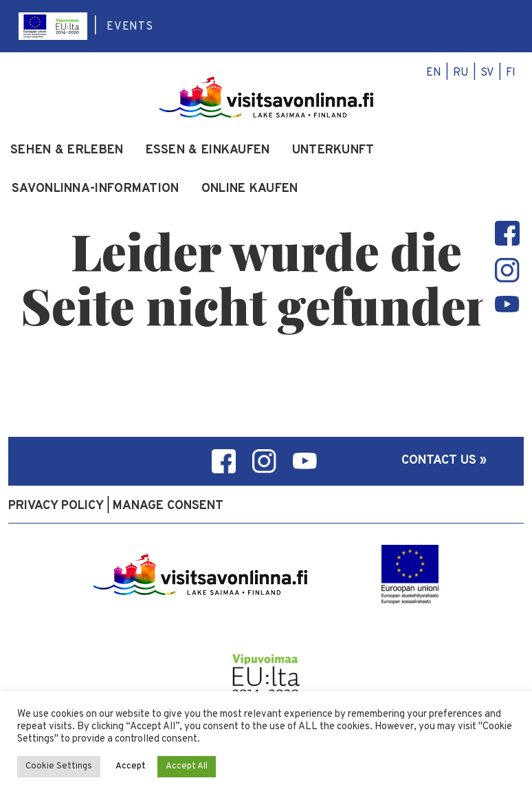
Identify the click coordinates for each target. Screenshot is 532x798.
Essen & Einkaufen (208, 151)
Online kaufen (250, 189)
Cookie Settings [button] (59, 766)
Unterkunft (333, 151)
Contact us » (444, 461)
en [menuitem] (434, 73)
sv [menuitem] (487, 73)
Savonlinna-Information (96, 189)
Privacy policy (56, 506)
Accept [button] (131, 766)
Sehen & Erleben (67, 151)
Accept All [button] (187, 766)
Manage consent (168, 506)
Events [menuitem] (130, 27)
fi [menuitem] (511, 73)
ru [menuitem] (461, 73)
